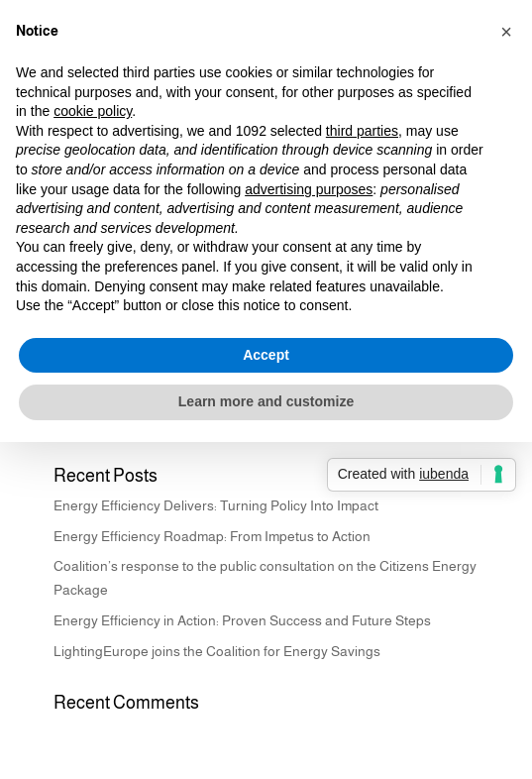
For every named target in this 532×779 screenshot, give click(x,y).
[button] (506, 32)
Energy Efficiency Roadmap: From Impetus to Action (212, 536)
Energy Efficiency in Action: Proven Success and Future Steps (242, 620)
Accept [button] (266, 355)
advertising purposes (309, 189)
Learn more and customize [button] (266, 401)
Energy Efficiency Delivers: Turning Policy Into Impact (216, 505)
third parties (362, 131)
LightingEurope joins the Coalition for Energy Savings (217, 651)
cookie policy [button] (93, 111)
